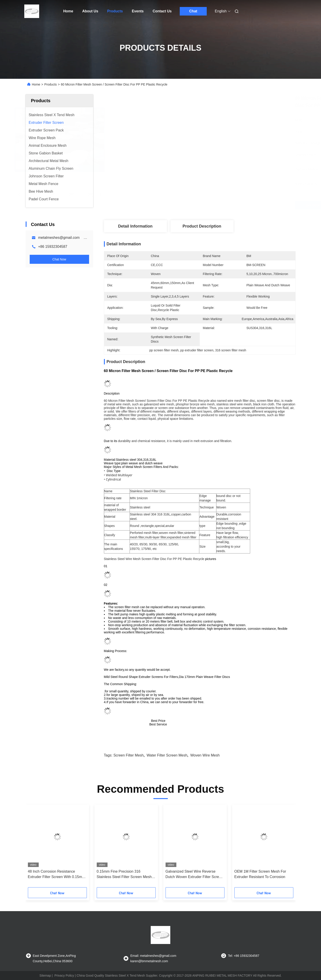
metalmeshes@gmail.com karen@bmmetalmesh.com (83, 238)
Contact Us (162, 11)
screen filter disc (268, 401)
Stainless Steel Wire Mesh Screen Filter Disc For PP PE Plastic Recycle (154, 559)
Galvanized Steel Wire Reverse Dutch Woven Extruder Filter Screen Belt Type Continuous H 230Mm (194, 875)
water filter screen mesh (167, 755)
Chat (193, 11)
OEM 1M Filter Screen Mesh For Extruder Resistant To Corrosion (260, 874)
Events (138, 11)
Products (115, 11)
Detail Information (135, 226)
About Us (90, 11)
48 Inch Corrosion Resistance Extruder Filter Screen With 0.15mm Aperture (56, 875)
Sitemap (45, 975)
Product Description (202, 226)
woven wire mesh (205, 755)
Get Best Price (227, 205)
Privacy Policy (64, 975)
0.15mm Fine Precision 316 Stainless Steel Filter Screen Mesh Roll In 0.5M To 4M (124, 875)
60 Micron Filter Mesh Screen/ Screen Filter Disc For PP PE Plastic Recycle (157, 401)
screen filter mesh (128, 755)
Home (68, 11)
